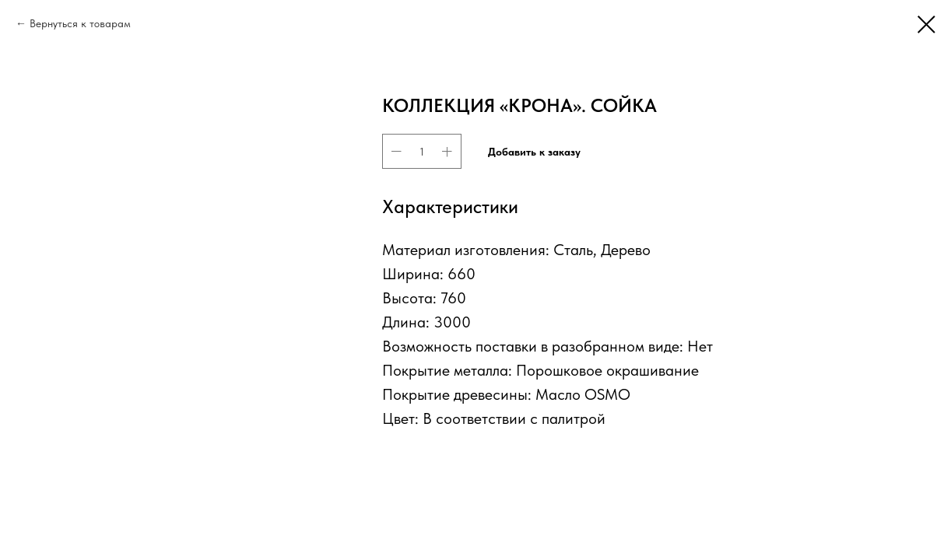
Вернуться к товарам (80, 23)
